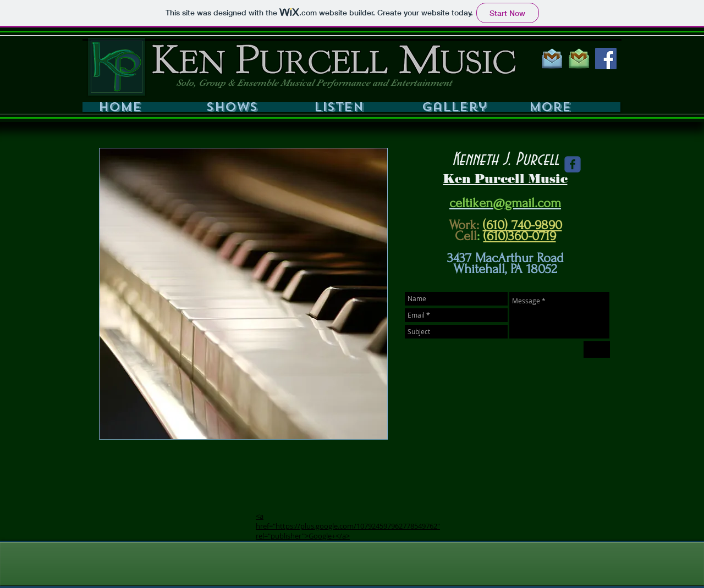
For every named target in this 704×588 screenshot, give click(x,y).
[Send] (597, 350)
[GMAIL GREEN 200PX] (579, 59)
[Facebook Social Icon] (606, 59)
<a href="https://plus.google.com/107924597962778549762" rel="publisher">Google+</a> (348, 526)
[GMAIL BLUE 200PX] (552, 59)
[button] (246, 107)
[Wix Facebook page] (573, 164)
